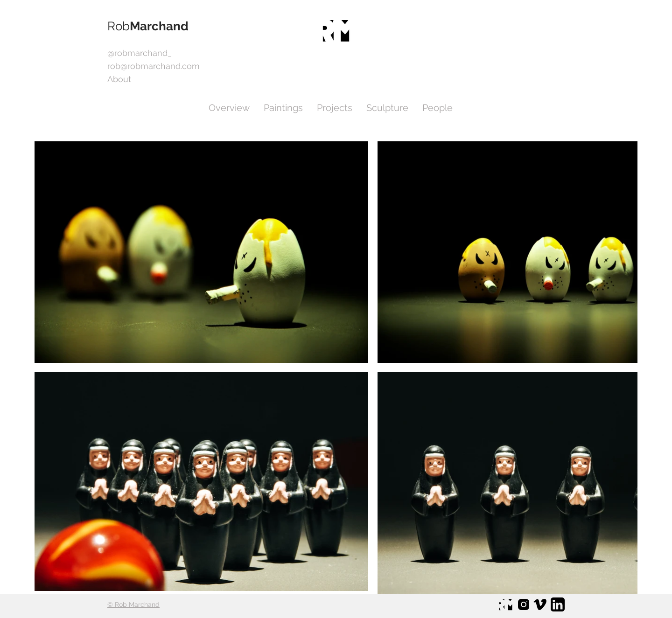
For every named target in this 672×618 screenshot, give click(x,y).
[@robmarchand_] (140, 53)
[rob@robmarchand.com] (154, 66)
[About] (129, 79)
